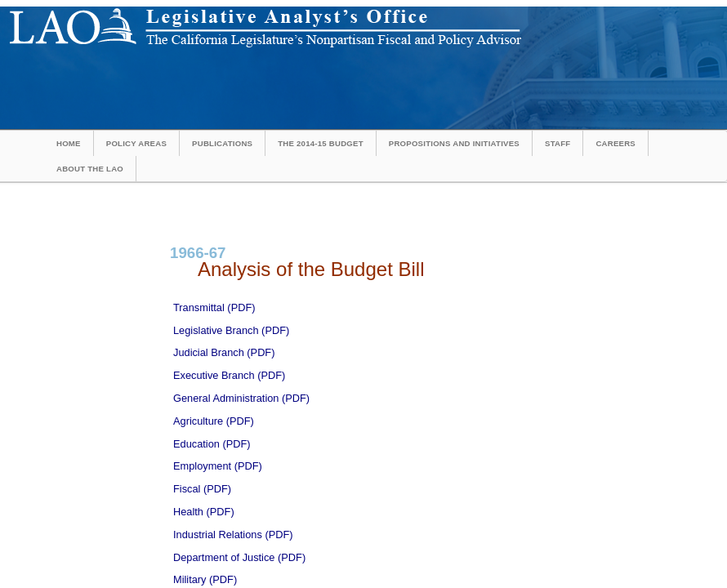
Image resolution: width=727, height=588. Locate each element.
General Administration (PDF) (241, 398)
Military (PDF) (205, 579)
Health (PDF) (204, 512)
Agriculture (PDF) (214, 421)
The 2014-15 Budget (321, 143)
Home (69, 143)
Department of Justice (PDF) (239, 557)
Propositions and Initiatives (454, 143)
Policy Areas (136, 143)
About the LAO (90, 169)
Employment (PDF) (218, 466)
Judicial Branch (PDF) (224, 352)
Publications (222, 143)
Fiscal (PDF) (202, 489)
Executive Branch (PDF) (229, 375)
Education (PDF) (212, 444)
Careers (615, 143)
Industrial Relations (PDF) (233, 535)
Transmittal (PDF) (214, 307)
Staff (558, 143)
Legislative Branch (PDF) (231, 330)
